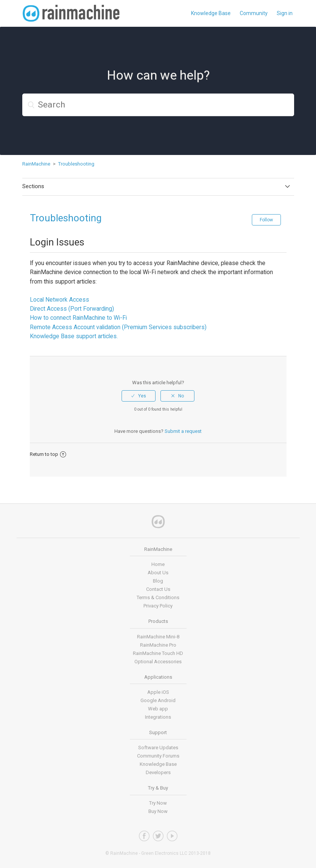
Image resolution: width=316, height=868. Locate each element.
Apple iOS (158, 692)
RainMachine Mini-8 (158, 637)
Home (158, 564)
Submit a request (183, 431)
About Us (158, 573)
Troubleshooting (76, 164)
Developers (158, 772)
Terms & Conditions (158, 597)
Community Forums (158, 756)
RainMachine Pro (158, 645)
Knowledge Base (211, 13)
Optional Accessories (158, 662)
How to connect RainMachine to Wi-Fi (78, 318)
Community (254, 13)
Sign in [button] (285, 13)
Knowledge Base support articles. (74, 336)
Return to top (48, 454)
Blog (158, 581)
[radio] (139, 396)
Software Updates (158, 748)
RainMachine (36, 164)
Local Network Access (59, 300)
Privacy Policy (158, 606)
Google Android (158, 700)
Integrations (158, 717)
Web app (158, 709)
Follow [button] (266, 220)
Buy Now (158, 811)
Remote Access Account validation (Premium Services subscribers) (118, 327)
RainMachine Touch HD (158, 653)
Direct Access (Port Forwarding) (72, 309)
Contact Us (158, 589)
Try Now (158, 803)
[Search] (158, 105)
